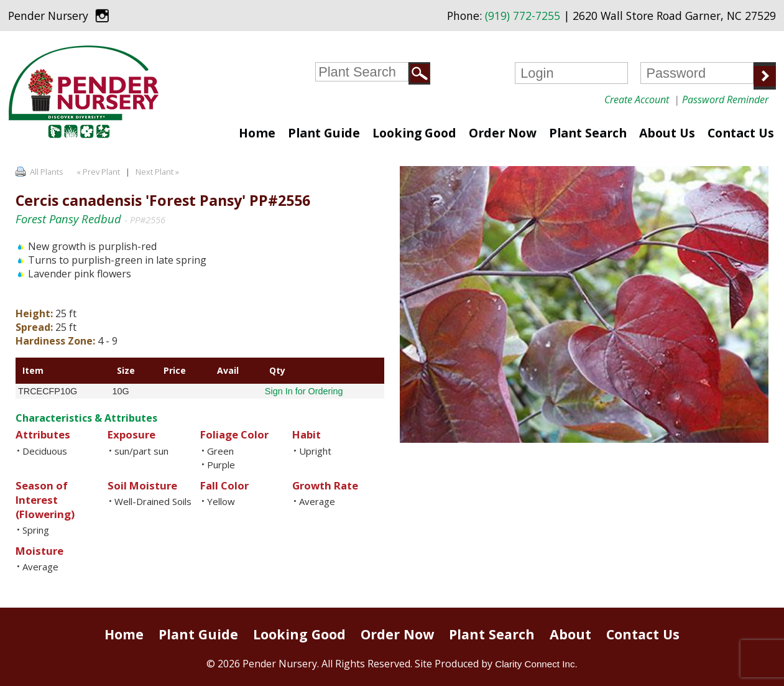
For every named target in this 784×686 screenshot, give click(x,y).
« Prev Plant (97, 172)
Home (257, 133)
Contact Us (741, 133)
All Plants (47, 172)
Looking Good (414, 133)
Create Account (637, 100)
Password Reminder (725, 100)
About (570, 634)
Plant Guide (324, 133)
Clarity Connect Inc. (536, 664)
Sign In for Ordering (304, 391)
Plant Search (588, 133)
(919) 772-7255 (523, 16)
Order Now (503, 133)
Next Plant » (158, 172)
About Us (667, 133)
